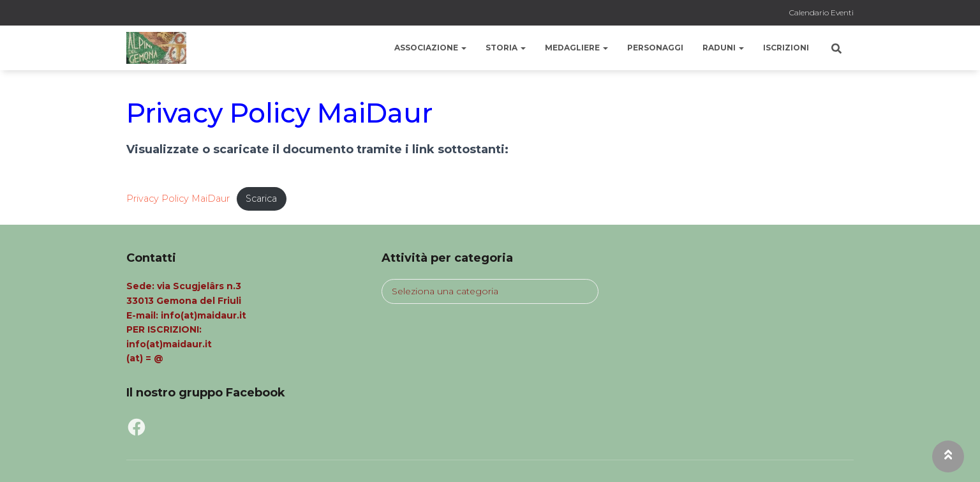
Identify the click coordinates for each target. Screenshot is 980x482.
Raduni (723, 48)
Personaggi (655, 48)
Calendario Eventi (821, 12)
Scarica (262, 199)
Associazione (430, 48)
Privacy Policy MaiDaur (178, 199)
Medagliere (576, 48)
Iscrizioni (786, 48)
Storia (506, 48)
